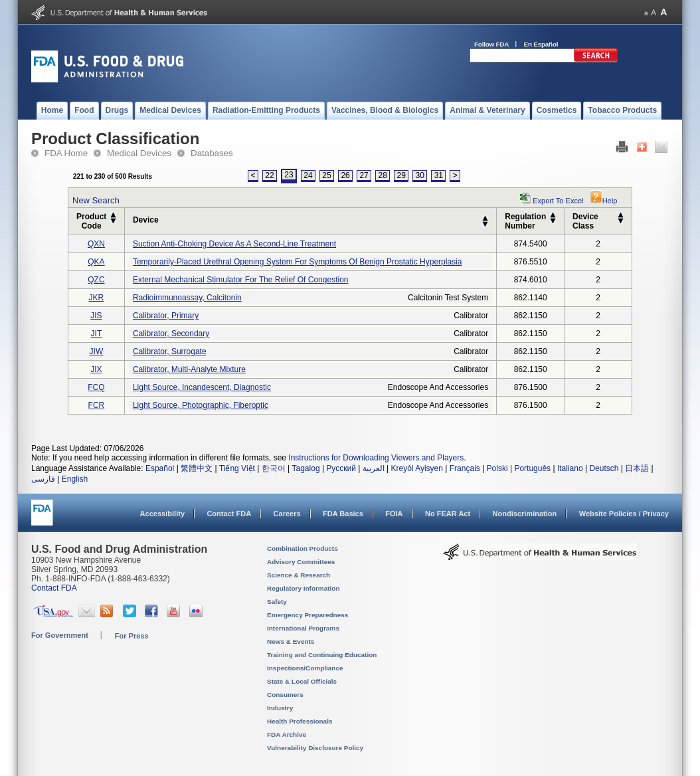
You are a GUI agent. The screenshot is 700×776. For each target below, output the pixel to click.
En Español (541, 44)
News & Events (291, 641)
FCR (97, 405)
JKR (97, 298)
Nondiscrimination (525, 514)
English (75, 479)
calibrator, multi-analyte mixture (189, 369)
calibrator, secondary (171, 334)
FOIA (394, 514)
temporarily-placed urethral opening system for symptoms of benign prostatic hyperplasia (298, 262)
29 (401, 175)
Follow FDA (491, 44)
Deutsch (604, 468)
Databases (212, 153)
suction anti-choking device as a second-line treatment (234, 244)
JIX (96, 369)
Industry (280, 708)
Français (465, 468)
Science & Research (299, 575)
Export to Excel (558, 201)
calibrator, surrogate (170, 351)
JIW (97, 351)
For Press (132, 636)
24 (308, 175)
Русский (341, 468)
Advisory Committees (301, 562)
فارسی (43, 479)
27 (364, 175)
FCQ (96, 387)
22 (269, 175)
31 (439, 175)
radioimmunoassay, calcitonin (187, 298)
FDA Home (66, 153)
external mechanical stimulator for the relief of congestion (241, 280)
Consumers (285, 695)
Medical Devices (139, 153)
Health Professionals (300, 721)
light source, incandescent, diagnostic (202, 387)
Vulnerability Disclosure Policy (315, 748)
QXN (96, 244)
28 (382, 175)
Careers (287, 514)
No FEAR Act (448, 514)
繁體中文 (197, 468)
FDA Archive (287, 734)
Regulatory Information (304, 588)
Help (604, 201)
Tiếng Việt (237, 468)
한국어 (274, 468)
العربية (374, 468)
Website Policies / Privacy (624, 514)
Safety (277, 602)
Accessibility (162, 514)
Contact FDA (229, 514)
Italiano (570, 468)
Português (532, 468)
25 (326, 175)
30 (420, 175)
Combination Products (303, 548)
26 (345, 175)
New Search (96, 200)
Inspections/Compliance (305, 668)
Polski (497, 468)
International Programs (303, 628)
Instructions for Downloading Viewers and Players (376, 458)
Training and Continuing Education (322, 655)
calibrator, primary (166, 316)
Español (160, 468)
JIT (97, 334)
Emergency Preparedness (307, 615)
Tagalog (306, 468)
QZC (96, 280)
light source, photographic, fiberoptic (201, 405)
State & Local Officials (302, 681)
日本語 (637, 468)
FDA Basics (343, 514)
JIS (96, 316)
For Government (60, 635)
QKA (96, 262)
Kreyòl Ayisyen (417, 468)
